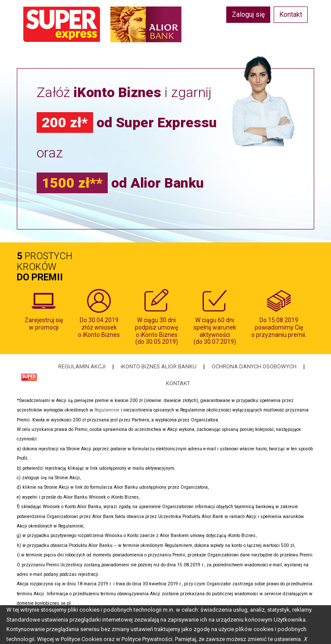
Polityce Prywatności (147, 639)
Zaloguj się (248, 14)
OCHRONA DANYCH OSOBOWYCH (254, 366)
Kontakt (291, 14)
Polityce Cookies (81, 639)
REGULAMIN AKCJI (82, 366)
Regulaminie (107, 410)
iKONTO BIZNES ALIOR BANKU (159, 366)
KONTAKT (178, 383)
